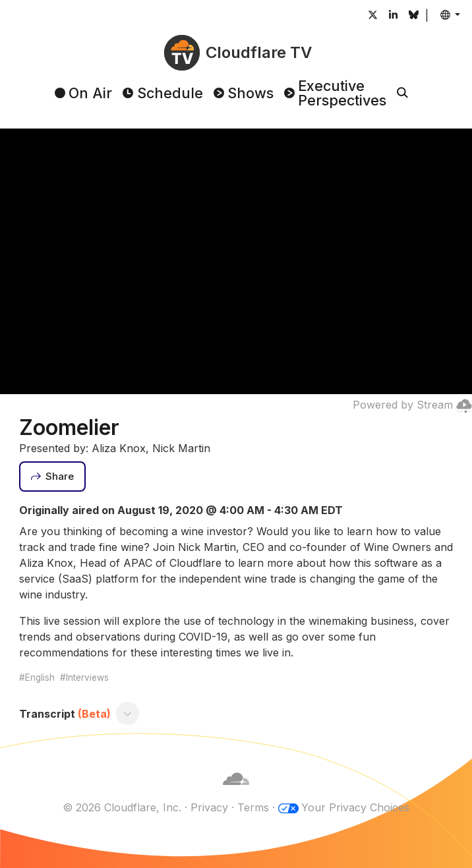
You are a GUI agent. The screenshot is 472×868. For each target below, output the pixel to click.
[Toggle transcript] (127, 714)
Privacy (209, 807)
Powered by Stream (412, 405)
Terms (253, 807)
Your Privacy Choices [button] (355, 807)
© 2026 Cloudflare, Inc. (122, 807)
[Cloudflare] (236, 792)
